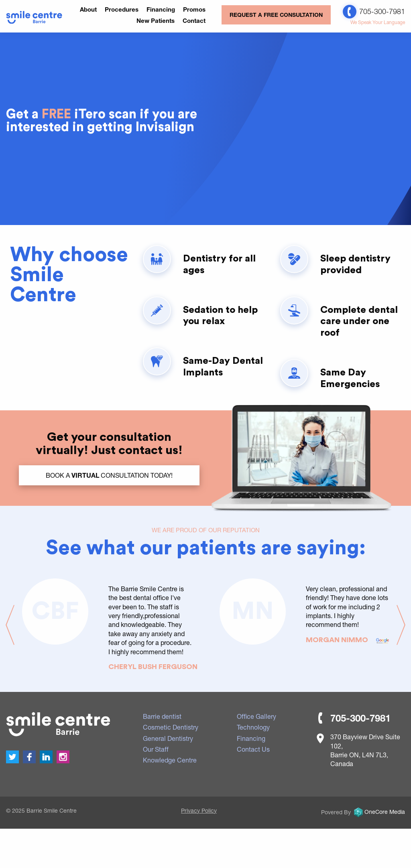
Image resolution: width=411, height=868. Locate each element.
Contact (194, 20)
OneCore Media (379, 812)
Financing (161, 9)
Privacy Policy (199, 810)
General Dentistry (168, 738)
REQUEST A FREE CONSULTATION (276, 15)
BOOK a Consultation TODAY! (109, 475)
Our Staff (156, 749)
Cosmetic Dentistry (171, 727)
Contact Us (253, 749)
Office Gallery (256, 716)
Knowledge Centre (170, 760)
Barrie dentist (162, 716)
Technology (253, 727)
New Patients (156, 20)
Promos (194, 9)
